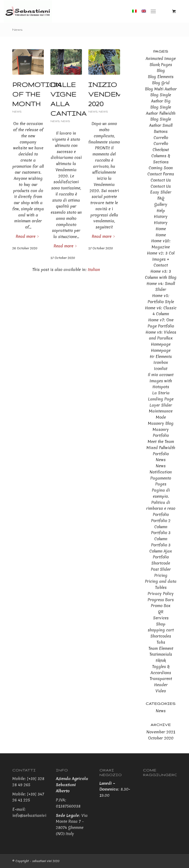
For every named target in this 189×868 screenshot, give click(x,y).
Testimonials (161, 654)
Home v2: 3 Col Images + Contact (161, 259)
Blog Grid (161, 83)
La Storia (161, 393)
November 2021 (161, 732)
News (17, 29)
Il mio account (161, 375)
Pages (161, 484)
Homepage (161, 344)
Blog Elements (161, 77)
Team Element (161, 648)
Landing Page (161, 399)
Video (161, 691)
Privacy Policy (161, 594)
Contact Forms (161, 174)
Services (161, 618)
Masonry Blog (161, 423)
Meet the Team (161, 441)
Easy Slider (161, 192)
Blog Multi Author (161, 89)
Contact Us (161, 180)
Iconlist (161, 369)
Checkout (161, 150)
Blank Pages (161, 65)
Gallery (161, 204)
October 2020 (161, 738)
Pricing (161, 575)
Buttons (161, 131)
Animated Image (161, 58)
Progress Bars (161, 600)
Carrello (161, 138)
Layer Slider (161, 405)
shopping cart (161, 630)
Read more (28, 236)
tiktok (161, 660)
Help (161, 211)
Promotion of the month (37, 94)
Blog (161, 71)
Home (161, 229)
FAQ (161, 198)
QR (161, 612)
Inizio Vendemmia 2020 (113, 94)
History (161, 216)
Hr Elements (161, 356)
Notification (161, 472)
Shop (161, 624)
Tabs (161, 642)
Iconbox (161, 362)
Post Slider (161, 569)
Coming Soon (161, 168)
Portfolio (161, 514)
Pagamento (161, 478)
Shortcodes (161, 636)
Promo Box (161, 606)
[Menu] (153, 11)
